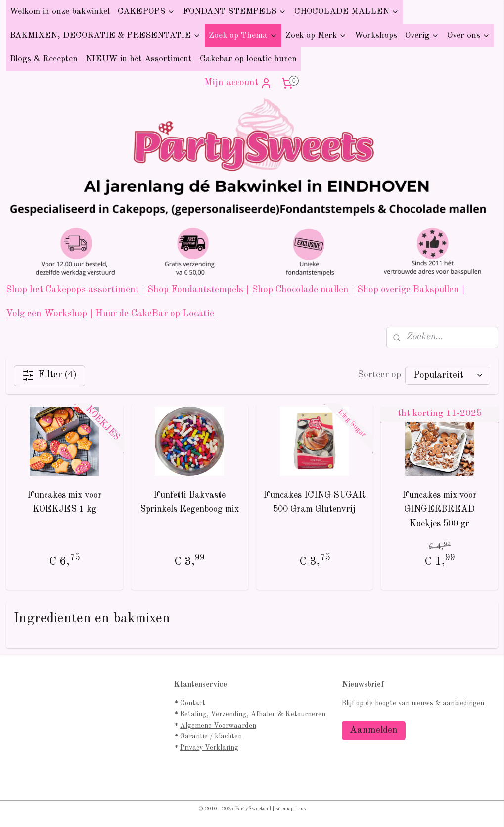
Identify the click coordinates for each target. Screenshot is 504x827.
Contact (193, 703)
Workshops (376, 35)
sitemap (285, 809)
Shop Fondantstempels (195, 290)
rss (302, 809)
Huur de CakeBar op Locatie (155, 314)
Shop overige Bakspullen (408, 290)
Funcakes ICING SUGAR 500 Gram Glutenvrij (314, 502)
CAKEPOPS (146, 12)
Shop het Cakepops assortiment (72, 290)
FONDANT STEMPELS (235, 12)
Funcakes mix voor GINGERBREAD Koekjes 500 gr (439, 509)
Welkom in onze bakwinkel (60, 12)
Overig (422, 35)
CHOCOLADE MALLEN (347, 12)
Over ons (469, 35)
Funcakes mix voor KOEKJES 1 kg (65, 502)
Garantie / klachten (211, 736)
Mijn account (238, 83)
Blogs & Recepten (44, 59)
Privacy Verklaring (209, 748)
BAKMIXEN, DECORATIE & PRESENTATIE (105, 35)
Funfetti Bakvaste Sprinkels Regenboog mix (189, 502)
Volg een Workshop (46, 314)
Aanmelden (374, 730)
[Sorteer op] (448, 376)
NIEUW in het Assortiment (139, 59)
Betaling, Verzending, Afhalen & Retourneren (253, 714)
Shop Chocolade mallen (300, 290)
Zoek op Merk (316, 35)
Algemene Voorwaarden (218, 726)
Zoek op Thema (243, 35)
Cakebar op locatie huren (248, 59)
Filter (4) (49, 375)
